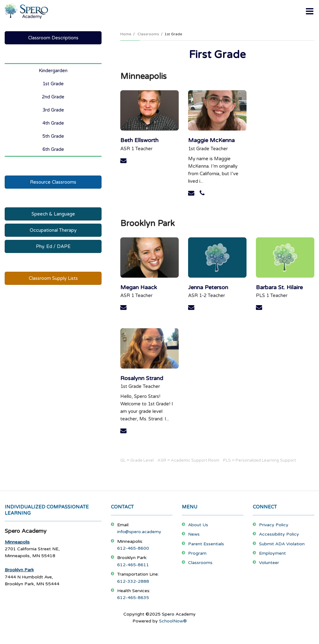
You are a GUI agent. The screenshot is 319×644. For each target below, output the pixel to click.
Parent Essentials (206, 544)
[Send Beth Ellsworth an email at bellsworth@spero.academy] (123, 161)
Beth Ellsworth (139, 140)
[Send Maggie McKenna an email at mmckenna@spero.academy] (191, 193)
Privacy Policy (274, 525)
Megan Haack (139, 287)
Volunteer (269, 563)
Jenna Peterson (208, 287)
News (194, 534)
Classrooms (148, 34)
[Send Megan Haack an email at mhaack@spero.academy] (123, 308)
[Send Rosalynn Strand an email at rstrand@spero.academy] (123, 431)
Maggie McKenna (211, 140)
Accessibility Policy (279, 534)
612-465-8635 (133, 598)
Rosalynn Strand (142, 378)
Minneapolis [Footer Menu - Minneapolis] (17, 542)
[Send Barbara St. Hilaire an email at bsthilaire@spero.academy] (259, 308)
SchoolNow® (173, 621)
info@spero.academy (139, 532)
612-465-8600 (133, 548)
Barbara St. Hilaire (279, 287)
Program (197, 553)
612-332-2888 (133, 581)
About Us (198, 525)
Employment (272, 553)
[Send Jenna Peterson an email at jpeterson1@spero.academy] (191, 308)
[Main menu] (310, 11)
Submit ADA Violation (282, 544)
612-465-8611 (133, 565)
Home (126, 34)
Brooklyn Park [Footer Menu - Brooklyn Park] (19, 570)
